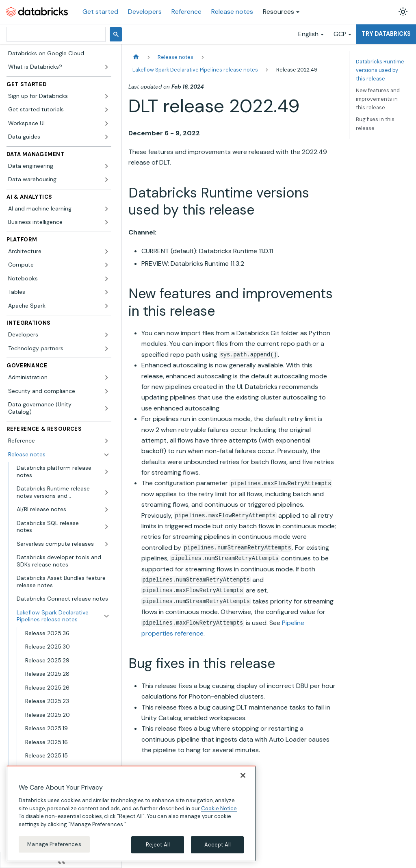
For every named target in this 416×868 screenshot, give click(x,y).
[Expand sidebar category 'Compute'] (106, 265)
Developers (145, 12)
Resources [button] (278, 12)
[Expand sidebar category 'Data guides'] (106, 137)
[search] (55, 34)
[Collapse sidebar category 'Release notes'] (106, 455)
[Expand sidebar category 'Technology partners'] (106, 349)
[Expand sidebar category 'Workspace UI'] (106, 124)
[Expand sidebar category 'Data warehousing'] (106, 180)
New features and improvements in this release (378, 99)
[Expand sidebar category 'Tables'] (106, 292)
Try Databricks (386, 34)
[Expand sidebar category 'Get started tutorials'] (106, 110)
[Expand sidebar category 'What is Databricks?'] (106, 67)
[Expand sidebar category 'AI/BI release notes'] (106, 510)
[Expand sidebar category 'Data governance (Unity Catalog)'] (106, 408)
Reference (186, 12)
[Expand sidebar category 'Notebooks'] (106, 279)
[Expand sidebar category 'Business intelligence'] (106, 222)
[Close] (243, 775)
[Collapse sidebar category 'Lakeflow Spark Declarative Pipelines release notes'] (106, 616)
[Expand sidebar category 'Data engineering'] (106, 166)
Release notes (232, 12)
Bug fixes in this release (375, 124)
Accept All (218, 845)
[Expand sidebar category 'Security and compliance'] (106, 391)
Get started (100, 12)
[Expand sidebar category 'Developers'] (106, 335)
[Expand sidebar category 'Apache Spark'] (106, 306)
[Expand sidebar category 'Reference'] (106, 441)
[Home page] (136, 57)
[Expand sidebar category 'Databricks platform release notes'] (106, 472)
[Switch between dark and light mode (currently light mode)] (403, 12)
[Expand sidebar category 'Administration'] (106, 378)
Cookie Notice (219, 808)
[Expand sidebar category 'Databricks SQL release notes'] (106, 527)
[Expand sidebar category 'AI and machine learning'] (106, 209)
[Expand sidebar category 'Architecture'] (106, 252)
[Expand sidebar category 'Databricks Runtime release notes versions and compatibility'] (106, 492)
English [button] (308, 34)
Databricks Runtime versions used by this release (380, 70)
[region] (131, 814)
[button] (59, 96)
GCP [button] (340, 34)
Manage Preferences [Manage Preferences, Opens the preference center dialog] (54, 844)
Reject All (158, 845)
